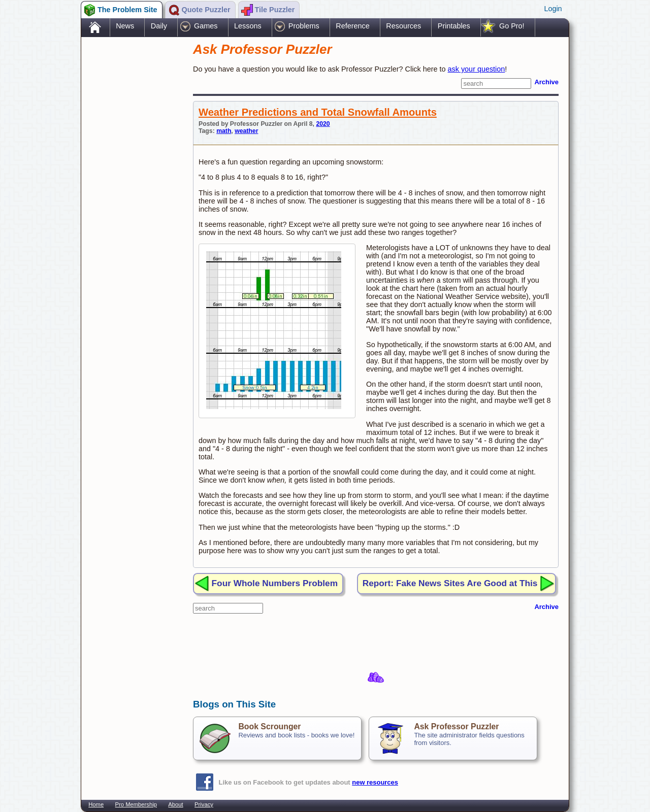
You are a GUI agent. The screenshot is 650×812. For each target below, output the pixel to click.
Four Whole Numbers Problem (275, 583)
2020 (323, 124)
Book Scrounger (269, 726)
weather (246, 131)
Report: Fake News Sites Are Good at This (450, 583)
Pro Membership (136, 804)
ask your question (477, 69)
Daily (159, 26)
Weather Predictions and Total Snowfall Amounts (318, 112)
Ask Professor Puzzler (456, 726)
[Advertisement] (132, 199)
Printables (454, 26)
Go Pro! (512, 26)
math (224, 131)
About (175, 804)
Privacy (204, 804)
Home (96, 804)
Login (553, 9)
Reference (352, 26)
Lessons (248, 26)
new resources (375, 782)
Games (206, 26)
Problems (304, 26)
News (125, 26)
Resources (403, 26)
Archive (546, 82)
